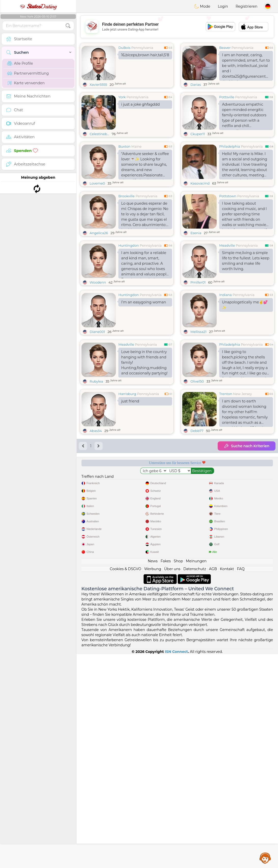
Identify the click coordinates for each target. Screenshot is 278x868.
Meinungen (196, 775)
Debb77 (197, 509)
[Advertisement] (177, 27)
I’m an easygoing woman (144, 341)
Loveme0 (97, 183)
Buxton (124, 146)
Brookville (127, 235)
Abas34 (96, 509)
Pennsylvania (142, 48)
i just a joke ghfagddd (141, 104)
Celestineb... (99, 134)
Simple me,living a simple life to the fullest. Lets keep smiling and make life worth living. (246, 300)
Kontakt (227, 783)
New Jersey (242, 472)
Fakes (166, 775)
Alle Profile (20, 63)
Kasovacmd (200, 183)
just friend (130, 480)
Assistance (265, 858)
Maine (136, 146)
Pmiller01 (198, 321)
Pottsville (227, 97)
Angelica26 (99, 272)
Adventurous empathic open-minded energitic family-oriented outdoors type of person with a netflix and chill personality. (244, 116)
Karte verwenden (26, 83)
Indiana (225, 334)
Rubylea (96, 460)
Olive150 (197, 460)
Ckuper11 (198, 134)
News (153, 775)
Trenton (226, 472)
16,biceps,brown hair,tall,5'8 (145, 55)
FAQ (241, 783)
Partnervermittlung (28, 73)
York (122, 97)
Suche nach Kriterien (247, 524)
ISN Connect (177, 865)
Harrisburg (127, 472)
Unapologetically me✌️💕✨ (245, 344)
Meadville (227, 285)
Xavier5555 (98, 85)
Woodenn (98, 321)
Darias (196, 85)
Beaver (225, 48)
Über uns (172, 783)
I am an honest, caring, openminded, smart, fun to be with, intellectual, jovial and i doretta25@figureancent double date (246, 67)
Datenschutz (195, 783)
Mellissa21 (198, 371)
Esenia (196, 272)
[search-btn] (68, 26)
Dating (38, 6)
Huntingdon (129, 285)
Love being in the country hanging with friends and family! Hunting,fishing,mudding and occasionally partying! (144, 441)
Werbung (153, 783)
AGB (213, 783)
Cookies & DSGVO (126, 783)
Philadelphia (230, 146)
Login (223, 6)
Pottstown (228, 235)
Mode (202, 6)
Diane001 (97, 371)
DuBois (124, 48)
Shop (178, 775)
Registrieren (246, 6)
